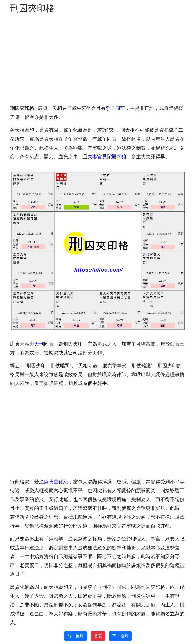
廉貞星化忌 (56, 482)
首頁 (98, 636)
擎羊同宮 (115, 108)
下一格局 (120, 636)
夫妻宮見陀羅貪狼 (107, 157)
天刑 (39, 344)
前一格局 (76, 636)
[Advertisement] (98, 59)
